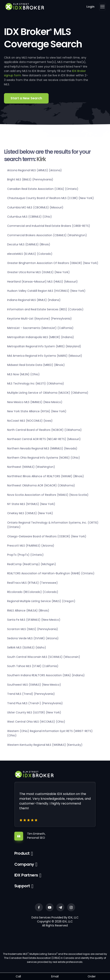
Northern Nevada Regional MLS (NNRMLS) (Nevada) (42, 448)
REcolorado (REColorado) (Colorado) (33, 592)
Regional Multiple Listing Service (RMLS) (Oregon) (41, 601)
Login (90, 7)
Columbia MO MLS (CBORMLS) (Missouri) (35, 207)
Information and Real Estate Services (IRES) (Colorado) (45, 309)
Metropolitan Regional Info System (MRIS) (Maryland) (44, 346)
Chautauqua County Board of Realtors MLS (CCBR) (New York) (51, 198)
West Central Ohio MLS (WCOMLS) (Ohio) (36, 722)
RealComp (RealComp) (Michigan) (32, 564)
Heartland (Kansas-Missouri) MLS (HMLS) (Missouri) (42, 282)
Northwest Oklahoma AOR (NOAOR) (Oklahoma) (41, 485)
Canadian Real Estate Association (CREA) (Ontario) (43, 189)
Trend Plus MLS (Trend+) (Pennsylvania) (35, 703)
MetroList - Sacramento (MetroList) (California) (40, 328)
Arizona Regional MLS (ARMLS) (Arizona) (34, 170)
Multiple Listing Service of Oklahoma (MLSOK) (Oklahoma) (48, 393)
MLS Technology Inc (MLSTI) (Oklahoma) (36, 383)
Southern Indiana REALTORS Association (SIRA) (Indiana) (46, 675)
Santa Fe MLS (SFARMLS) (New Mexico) (34, 620)
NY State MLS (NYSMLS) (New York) (31, 504)
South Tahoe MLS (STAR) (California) (33, 666)
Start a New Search (26, 98)
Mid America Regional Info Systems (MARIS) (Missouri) (45, 356)
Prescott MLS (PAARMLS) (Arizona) (31, 546)
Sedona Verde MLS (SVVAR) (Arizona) (33, 638)
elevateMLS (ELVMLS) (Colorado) (30, 254)
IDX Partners (26, 875)
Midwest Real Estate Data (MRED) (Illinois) (36, 365)
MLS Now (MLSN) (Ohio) (23, 374)
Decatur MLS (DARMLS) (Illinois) (29, 244)
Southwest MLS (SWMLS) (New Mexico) (34, 685)
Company (24, 864)
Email (55, 976)
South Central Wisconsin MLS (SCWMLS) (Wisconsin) (44, 657)
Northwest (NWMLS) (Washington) (31, 467)
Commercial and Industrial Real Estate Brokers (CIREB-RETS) (49, 226)
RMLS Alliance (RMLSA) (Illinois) (28, 611)
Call (18, 976)
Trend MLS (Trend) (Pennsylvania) (31, 694)
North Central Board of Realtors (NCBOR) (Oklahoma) (44, 430)
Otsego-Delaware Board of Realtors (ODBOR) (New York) (47, 536)
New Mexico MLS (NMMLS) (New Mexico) (35, 402)
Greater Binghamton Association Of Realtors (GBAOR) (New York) (53, 263)
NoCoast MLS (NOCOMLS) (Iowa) (30, 421)
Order (92, 976)
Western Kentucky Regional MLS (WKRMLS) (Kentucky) (45, 745)
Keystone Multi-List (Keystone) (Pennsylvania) (39, 319)
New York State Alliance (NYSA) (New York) (37, 411)
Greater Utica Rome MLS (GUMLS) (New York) (38, 272)
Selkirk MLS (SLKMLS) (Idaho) (27, 647)
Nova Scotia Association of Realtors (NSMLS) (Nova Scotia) (48, 495)
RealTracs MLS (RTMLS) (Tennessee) (32, 583)
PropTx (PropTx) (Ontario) (25, 555)
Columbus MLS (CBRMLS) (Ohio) (29, 217)
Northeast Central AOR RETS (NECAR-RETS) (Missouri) (44, 439)
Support (22, 886)
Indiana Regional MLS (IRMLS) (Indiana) (34, 300)
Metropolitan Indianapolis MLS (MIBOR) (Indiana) (41, 337)
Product (22, 853)
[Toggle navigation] (102, 7)
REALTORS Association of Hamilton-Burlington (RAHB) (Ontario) (51, 573)
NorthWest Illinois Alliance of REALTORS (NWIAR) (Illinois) (46, 476)
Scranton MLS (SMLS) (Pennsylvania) (33, 629)
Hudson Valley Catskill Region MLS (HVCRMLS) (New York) (46, 291)
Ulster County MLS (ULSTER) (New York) (34, 712)
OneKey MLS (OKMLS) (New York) (30, 513)
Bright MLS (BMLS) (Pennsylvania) (30, 179)
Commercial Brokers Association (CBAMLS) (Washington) (47, 235)
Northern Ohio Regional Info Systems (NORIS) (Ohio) (44, 458)
